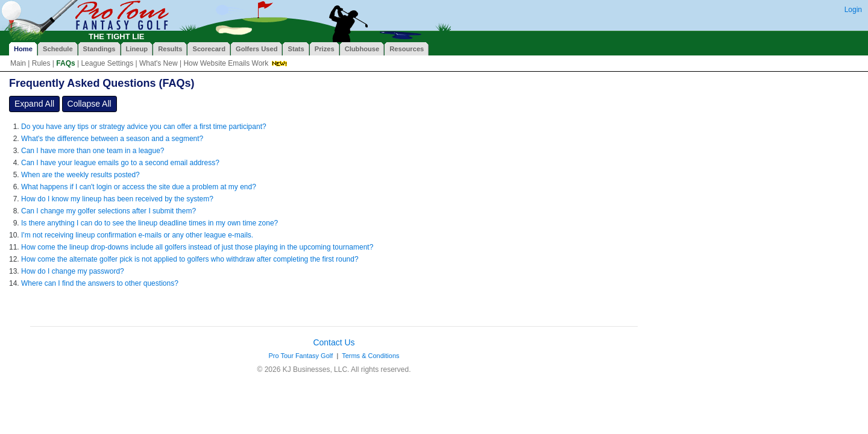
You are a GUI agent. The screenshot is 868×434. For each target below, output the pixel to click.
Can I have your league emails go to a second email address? (120, 163)
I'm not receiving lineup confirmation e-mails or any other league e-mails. (137, 235)
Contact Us (334, 342)
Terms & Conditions (370, 356)
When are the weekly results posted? (80, 175)
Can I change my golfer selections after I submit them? (108, 211)
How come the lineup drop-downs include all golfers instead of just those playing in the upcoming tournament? (197, 247)
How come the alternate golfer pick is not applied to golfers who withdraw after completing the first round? (190, 259)
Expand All (34, 104)
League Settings (107, 63)
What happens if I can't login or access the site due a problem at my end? (139, 187)
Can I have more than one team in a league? (93, 151)
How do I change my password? (73, 271)
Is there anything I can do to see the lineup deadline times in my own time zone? (149, 223)
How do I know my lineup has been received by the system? (117, 199)
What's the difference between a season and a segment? (112, 139)
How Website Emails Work (226, 63)
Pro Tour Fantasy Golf (300, 356)
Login (853, 10)
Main (18, 63)
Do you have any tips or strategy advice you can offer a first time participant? (144, 127)
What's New (159, 63)
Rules (41, 63)
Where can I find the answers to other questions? (100, 283)
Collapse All (90, 104)
